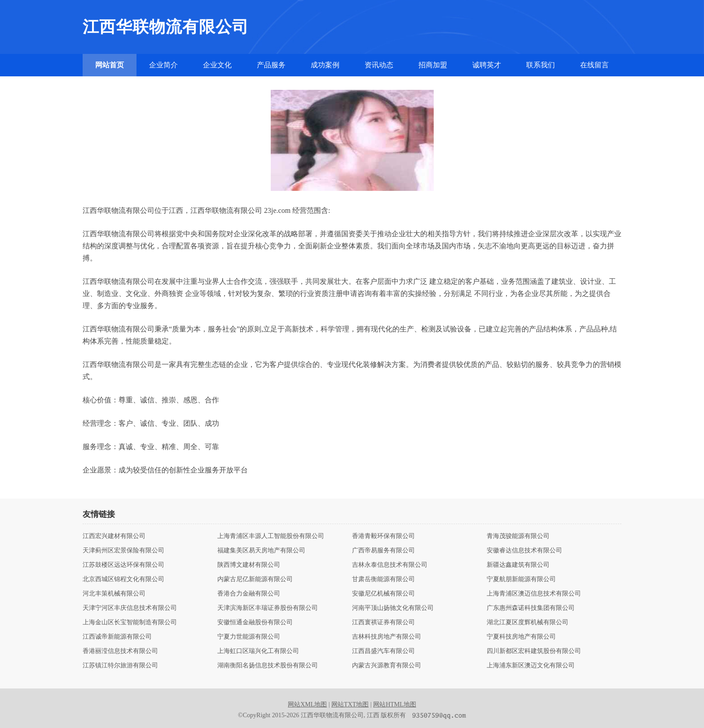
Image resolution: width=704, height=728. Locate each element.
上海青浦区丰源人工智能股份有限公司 (271, 536)
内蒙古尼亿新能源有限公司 (255, 579)
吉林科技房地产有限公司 (387, 637)
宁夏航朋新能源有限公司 (521, 579)
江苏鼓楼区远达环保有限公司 (123, 565)
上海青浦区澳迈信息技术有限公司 (534, 594)
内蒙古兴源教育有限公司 (387, 666)
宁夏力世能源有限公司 (249, 637)
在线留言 (594, 65)
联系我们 (541, 65)
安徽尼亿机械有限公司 (383, 594)
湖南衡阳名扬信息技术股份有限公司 (268, 666)
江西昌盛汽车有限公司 (383, 651)
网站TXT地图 (350, 704)
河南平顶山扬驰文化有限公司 (393, 608)
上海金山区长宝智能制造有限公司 (130, 622)
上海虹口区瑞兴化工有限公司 (258, 651)
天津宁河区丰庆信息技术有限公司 (130, 608)
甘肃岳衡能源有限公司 (383, 579)
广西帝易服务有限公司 (383, 551)
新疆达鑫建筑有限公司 (518, 565)
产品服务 (271, 65)
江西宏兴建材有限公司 (114, 536)
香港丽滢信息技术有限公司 (120, 651)
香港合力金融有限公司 (249, 594)
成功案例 (325, 65)
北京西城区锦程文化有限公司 (123, 579)
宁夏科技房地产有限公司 (521, 637)
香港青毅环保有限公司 (383, 536)
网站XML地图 (307, 704)
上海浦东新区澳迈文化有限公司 (531, 666)
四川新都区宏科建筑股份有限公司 (534, 651)
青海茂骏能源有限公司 (518, 536)
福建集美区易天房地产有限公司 (261, 551)
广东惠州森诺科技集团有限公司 (531, 608)
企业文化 (217, 65)
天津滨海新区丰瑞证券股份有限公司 (268, 608)
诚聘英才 (487, 65)
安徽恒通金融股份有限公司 (255, 622)
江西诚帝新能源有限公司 (117, 637)
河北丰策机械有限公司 (114, 594)
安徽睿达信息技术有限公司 (524, 551)
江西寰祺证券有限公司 (383, 622)
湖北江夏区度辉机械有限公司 (528, 622)
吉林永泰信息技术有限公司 (390, 565)
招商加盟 (433, 65)
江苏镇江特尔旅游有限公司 (120, 666)
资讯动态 (379, 65)
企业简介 (163, 65)
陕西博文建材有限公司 (249, 565)
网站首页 (110, 65)
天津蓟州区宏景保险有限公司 (123, 551)
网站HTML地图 (395, 704)
